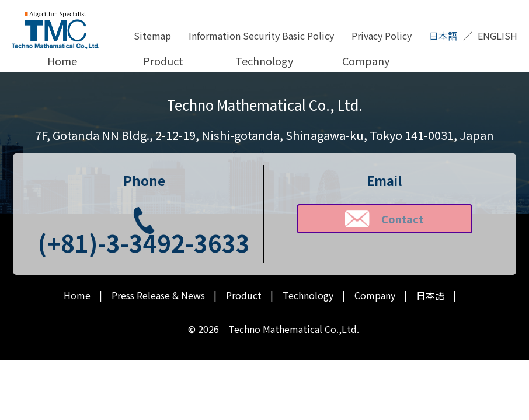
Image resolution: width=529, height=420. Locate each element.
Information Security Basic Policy (261, 36)
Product (163, 61)
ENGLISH (497, 36)
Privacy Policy (382, 36)
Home (62, 61)
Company (366, 61)
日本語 (443, 36)
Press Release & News (158, 295)
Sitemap (152, 36)
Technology (264, 61)
